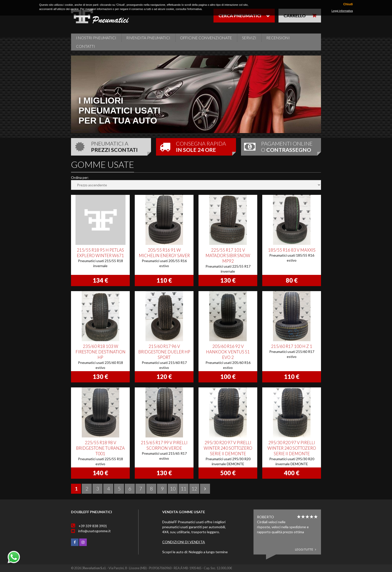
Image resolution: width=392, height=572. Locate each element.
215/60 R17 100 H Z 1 (292, 346)
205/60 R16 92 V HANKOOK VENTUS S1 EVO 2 (228, 352)
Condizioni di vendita (184, 542)
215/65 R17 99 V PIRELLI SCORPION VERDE (164, 445)
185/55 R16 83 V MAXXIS (292, 250)
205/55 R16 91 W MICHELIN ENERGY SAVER (164, 253)
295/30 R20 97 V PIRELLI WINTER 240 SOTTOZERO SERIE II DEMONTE (228, 448)
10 (173, 489)
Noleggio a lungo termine (208, 552)
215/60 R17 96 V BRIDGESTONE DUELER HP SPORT (164, 352)
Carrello (295, 16)
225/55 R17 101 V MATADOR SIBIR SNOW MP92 (228, 255)
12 (194, 489)
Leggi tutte (305, 549)
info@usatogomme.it (94, 531)
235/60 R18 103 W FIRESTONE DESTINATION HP (100, 352)
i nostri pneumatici (96, 38)
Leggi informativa (342, 11)
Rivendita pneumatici (148, 38)
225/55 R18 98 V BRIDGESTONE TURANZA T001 (100, 448)
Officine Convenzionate (206, 38)
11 (183, 489)
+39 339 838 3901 (93, 526)
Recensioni (278, 38)
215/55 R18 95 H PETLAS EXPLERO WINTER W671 (100, 253)
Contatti (85, 46)
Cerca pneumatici (240, 16)
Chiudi (348, 4)
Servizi (249, 38)
